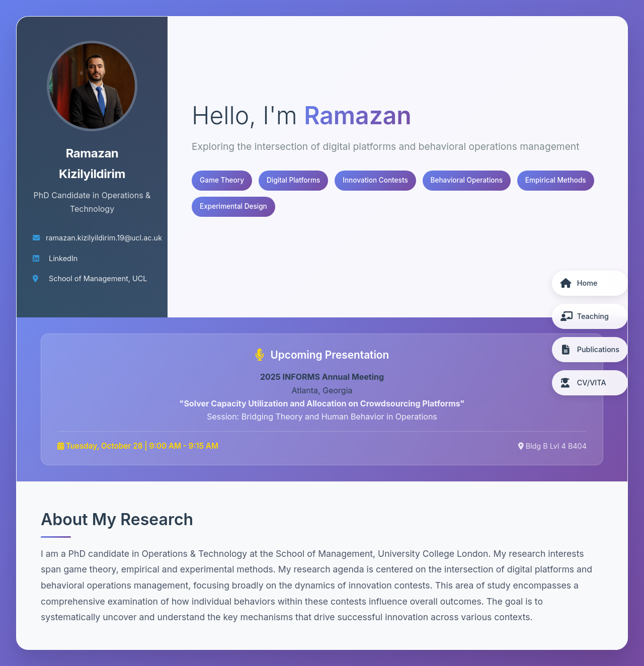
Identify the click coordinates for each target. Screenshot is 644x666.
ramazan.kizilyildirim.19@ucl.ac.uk (104, 238)
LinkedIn (63, 258)
